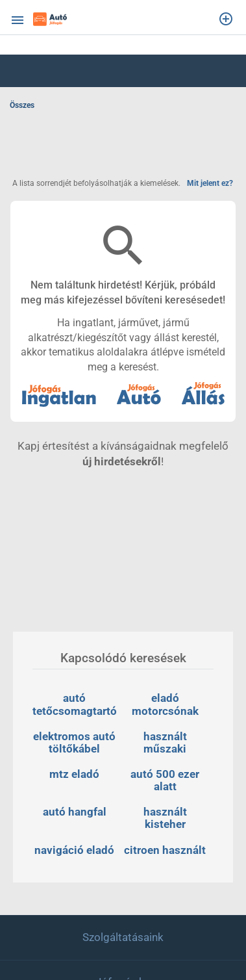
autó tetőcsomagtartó (75, 704)
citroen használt (165, 850)
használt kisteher (166, 818)
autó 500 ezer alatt (166, 780)
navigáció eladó (74, 850)
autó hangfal (75, 812)
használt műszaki (166, 742)
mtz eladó (74, 774)
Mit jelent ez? (210, 183)
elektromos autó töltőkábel (76, 742)
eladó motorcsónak (165, 704)
